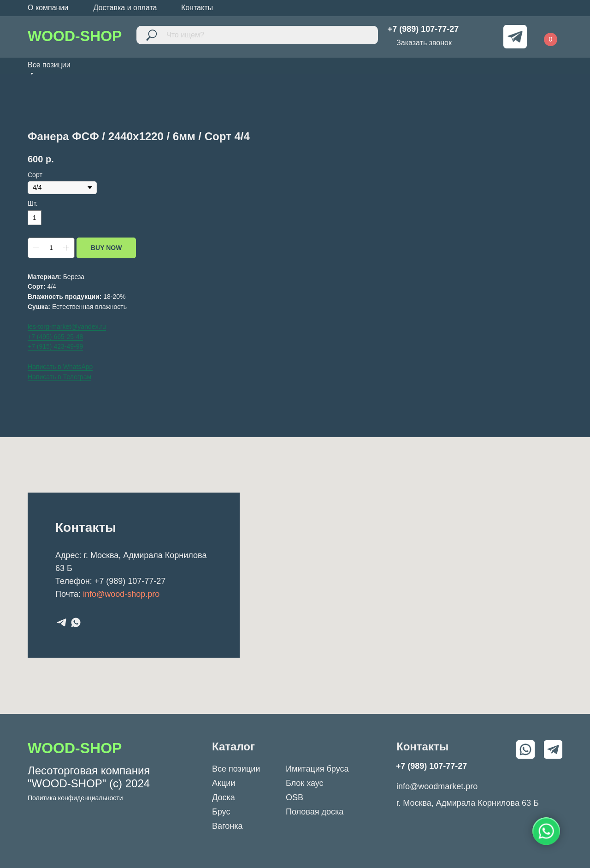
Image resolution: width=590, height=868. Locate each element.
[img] (482, 37)
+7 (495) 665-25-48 (55, 337)
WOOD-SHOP (75, 36)
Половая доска (315, 812)
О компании (48, 8)
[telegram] (62, 622)
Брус (221, 812)
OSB (295, 797)
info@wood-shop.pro (121, 594)
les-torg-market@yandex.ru (67, 327)
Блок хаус (305, 783)
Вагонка (227, 826)
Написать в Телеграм (59, 377)
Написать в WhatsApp (60, 367)
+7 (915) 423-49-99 (55, 346)
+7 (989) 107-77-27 (130, 581)
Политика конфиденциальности (75, 798)
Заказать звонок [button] (424, 43)
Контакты (197, 8)
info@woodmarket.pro (437, 786)
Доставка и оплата (125, 8)
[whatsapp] (76, 622)
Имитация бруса (317, 769)
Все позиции (236, 769)
